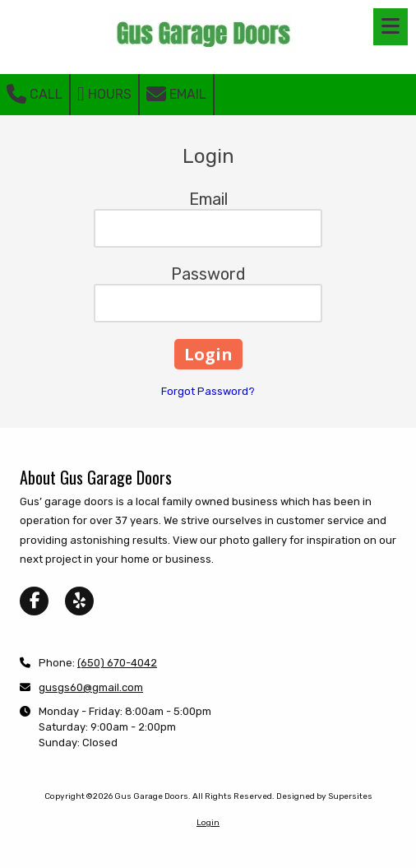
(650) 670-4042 (117, 663)
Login (208, 823)
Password (208, 274)
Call (35, 94)
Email (176, 94)
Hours (104, 94)
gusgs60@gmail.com (91, 687)
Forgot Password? (208, 391)
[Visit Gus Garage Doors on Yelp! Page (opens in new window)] (79, 601)
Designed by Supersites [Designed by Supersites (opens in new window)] (324, 796)
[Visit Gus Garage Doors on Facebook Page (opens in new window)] (34, 601)
